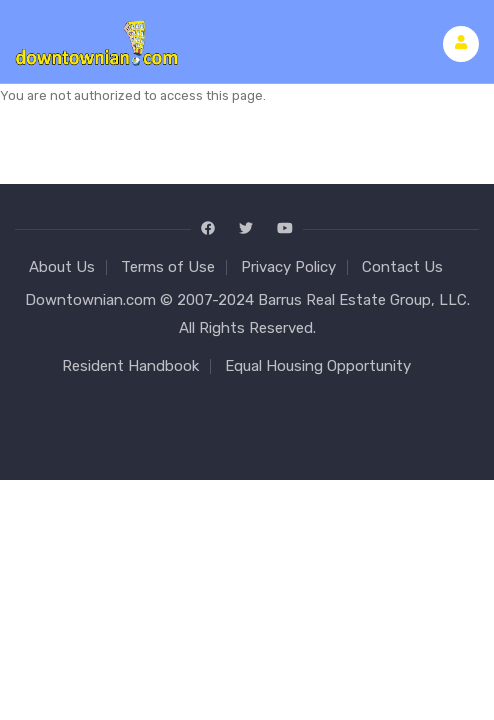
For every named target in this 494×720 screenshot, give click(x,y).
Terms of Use (168, 267)
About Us (62, 267)
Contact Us (402, 267)
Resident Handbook (130, 366)
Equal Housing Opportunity (318, 366)
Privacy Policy (288, 267)
